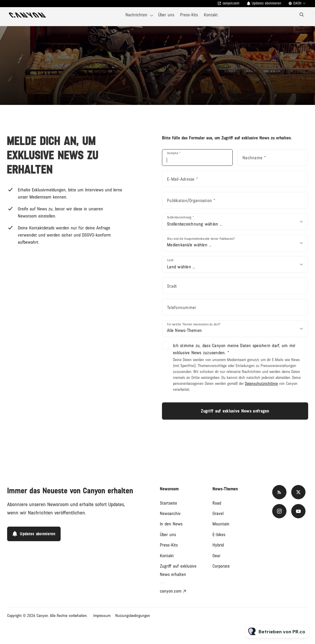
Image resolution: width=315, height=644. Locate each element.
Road (217, 503)
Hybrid (218, 545)
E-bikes (219, 535)
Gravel (218, 514)
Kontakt (211, 15)
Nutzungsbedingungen (133, 616)
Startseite (168, 503)
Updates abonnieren (266, 3)
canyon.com (231, 3)
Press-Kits (189, 15)
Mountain (221, 524)
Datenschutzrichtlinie (261, 384)
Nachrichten (136, 15)
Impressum (102, 616)
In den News (171, 524)
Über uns (166, 15)
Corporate (221, 566)
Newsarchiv (170, 514)
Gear (216, 556)
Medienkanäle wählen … (189, 245)
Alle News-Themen (184, 330)
